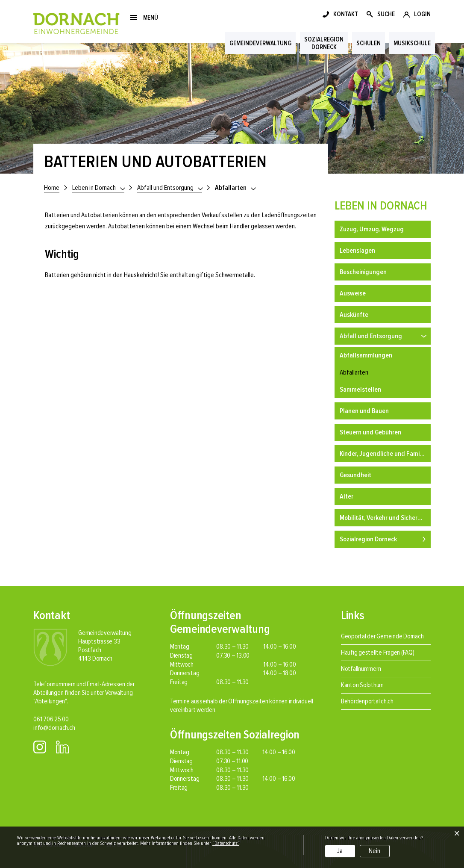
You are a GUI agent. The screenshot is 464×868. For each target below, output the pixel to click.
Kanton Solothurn (362, 685)
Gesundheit (355, 475)
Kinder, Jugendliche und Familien (385, 454)
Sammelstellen (360, 390)
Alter (347, 496)
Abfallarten (371, 371)
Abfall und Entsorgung (371, 336)
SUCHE (386, 14)
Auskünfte (354, 315)
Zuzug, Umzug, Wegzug (372, 229)
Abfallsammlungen (366, 355)
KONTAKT (346, 14)
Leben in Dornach (381, 206)
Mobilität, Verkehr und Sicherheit (384, 518)
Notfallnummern (361, 669)
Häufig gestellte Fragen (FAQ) (378, 652)
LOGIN (422, 14)
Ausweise (353, 293)
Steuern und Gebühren (370, 432)
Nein (374, 851)
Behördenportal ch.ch (367, 701)
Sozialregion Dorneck (368, 539)
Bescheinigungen (363, 272)
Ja (340, 851)
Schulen (369, 43)
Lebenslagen (357, 251)
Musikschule (412, 43)
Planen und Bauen (364, 411)
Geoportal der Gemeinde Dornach (382, 636)
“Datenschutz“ (226, 843)
